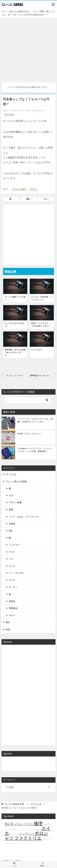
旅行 (8, 622)
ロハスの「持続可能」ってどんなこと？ (41, 298)
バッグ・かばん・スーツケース (24, 517)
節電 (11, 510)
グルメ (12, 615)
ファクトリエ (28, 838)
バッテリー (26, 834)
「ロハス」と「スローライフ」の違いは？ (17, 376)
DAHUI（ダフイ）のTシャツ (29, 434)
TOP (15, 804)
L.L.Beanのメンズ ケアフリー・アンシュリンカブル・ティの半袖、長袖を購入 (35, 450)
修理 (38, 823)
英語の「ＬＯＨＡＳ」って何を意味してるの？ (41, 325)
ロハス (33, 189)
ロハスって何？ (20, 189)
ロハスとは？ (37, 350)
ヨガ (11, 495)
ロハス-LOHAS (12, 4)
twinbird (38, 829)
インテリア (14, 545)
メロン (19, 824)
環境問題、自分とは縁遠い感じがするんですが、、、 (15, 352)
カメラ (12, 566)
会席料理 (47, 824)
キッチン (13, 587)
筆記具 (9, 824)
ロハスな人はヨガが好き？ (14, 325)
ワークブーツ (22, 829)
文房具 (12, 524)
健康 (9, 843)
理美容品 (13, 608)
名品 (8, 629)
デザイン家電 (15, 502)
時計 (11, 531)
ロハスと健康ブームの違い (15, 298)
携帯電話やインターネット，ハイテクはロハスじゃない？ (43, 376)
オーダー (14, 843)
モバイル (31, 829)
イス (11, 559)
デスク (12, 552)
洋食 (44, 839)
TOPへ (43, 864)
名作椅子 (14, 829)
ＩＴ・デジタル (16, 573)
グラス (12, 580)
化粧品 (12, 601)
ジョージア (14, 834)
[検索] (27, 400)
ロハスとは (9, 115)
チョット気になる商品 (16, 481)
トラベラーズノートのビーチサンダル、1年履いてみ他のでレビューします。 (35, 420)
